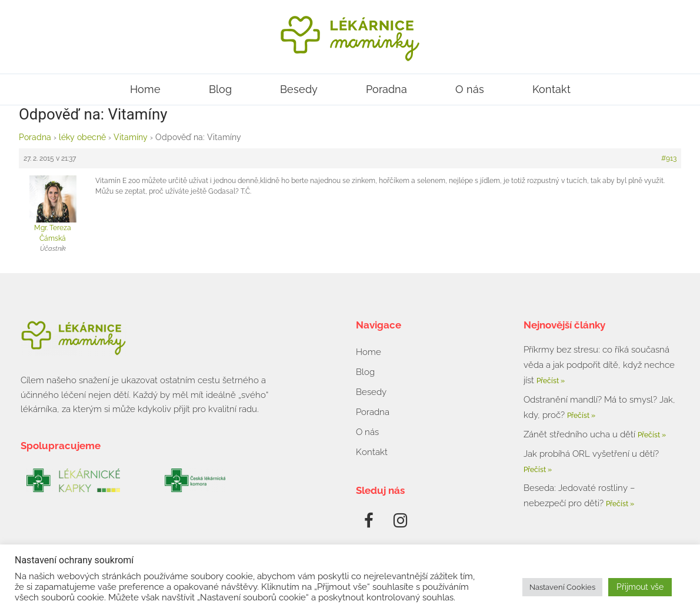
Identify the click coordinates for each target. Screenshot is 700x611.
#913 (669, 158)
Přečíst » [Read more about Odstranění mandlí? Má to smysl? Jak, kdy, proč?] (581, 416)
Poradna (386, 89)
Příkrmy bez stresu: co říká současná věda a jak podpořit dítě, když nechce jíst (599, 365)
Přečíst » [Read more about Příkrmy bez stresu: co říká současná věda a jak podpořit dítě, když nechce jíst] (551, 381)
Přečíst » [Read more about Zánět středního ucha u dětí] (652, 435)
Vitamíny (131, 137)
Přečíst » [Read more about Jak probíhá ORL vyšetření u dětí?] (538, 470)
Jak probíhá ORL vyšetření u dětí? (591, 454)
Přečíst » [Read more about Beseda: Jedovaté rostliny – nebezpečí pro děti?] (620, 504)
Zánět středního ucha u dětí (581, 434)
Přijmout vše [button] (640, 587)
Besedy (299, 89)
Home (145, 89)
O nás (470, 89)
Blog (220, 89)
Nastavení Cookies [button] (562, 587)
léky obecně (82, 137)
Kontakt (551, 89)
